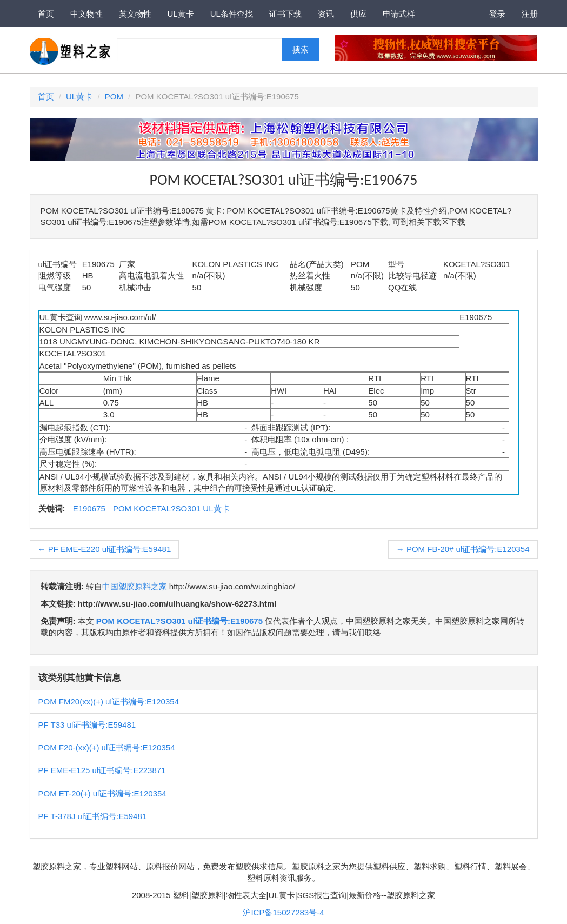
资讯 (326, 14)
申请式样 (399, 14)
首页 (46, 14)
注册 (530, 14)
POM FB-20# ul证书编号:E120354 (463, 549)
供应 (358, 14)
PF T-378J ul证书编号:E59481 (93, 816)
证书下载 (285, 14)
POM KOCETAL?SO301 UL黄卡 (171, 508)
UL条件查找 (232, 14)
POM (114, 97)
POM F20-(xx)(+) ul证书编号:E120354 (107, 747)
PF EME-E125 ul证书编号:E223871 (102, 770)
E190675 (89, 508)
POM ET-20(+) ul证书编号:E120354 (102, 793)
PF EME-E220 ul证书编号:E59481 (105, 549)
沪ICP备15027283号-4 (283, 912)
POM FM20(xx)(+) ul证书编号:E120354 (109, 702)
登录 (497, 14)
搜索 (301, 49)
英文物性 (135, 14)
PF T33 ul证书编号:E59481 (87, 725)
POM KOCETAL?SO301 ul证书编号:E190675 (179, 621)
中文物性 (86, 14)
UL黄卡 (181, 14)
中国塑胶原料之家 (135, 586)
